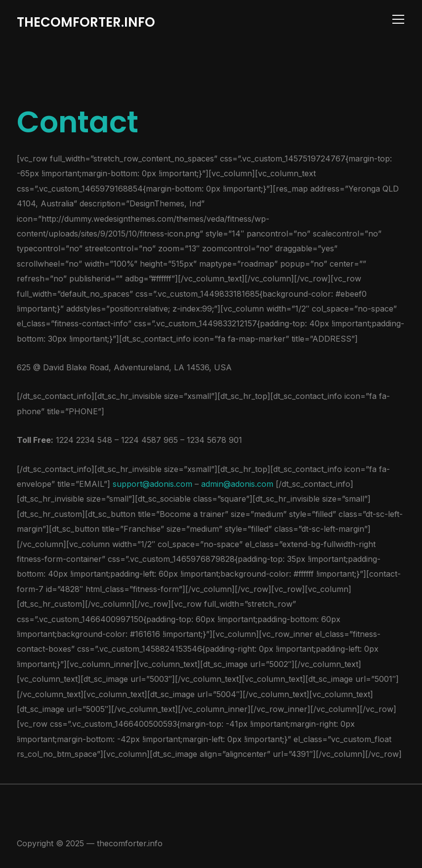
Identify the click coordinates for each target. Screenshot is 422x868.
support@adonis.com (152, 484)
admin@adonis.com (238, 484)
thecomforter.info (86, 22)
